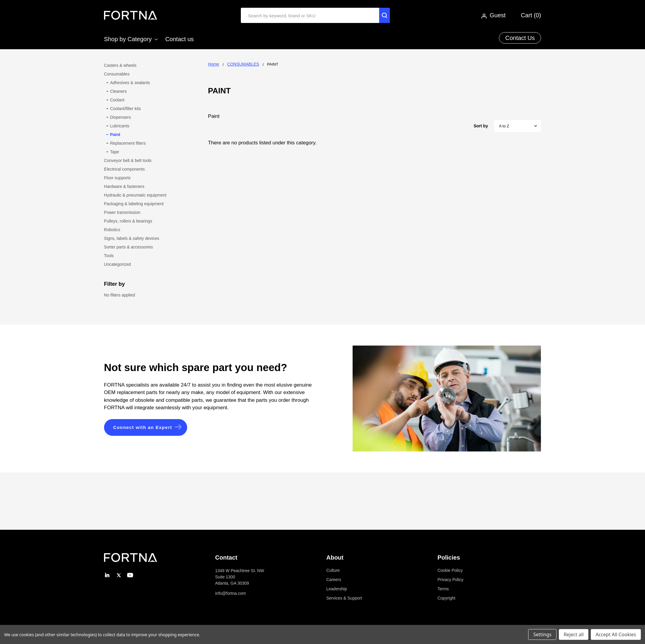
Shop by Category (131, 39)
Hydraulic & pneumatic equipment (135, 195)
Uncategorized (117, 264)
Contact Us (520, 38)
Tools (109, 256)
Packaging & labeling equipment (134, 204)
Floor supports (117, 178)
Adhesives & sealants (130, 83)
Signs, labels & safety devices (132, 238)
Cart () (531, 15)
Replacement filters (128, 143)
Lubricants (120, 126)
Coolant (117, 100)
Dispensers (120, 117)
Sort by (481, 126)
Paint (115, 135)
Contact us (179, 39)
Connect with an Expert (143, 427)
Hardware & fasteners (124, 186)
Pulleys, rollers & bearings (128, 221)
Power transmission (122, 212)
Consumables (117, 74)
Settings (542, 634)
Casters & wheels (120, 65)
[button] (146, 428)
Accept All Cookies (616, 634)
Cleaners (118, 91)
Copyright (446, 598)
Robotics (112, 230)
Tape (114, 152)
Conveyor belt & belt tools (128, 160)
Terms (443, 589)
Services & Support (344, 598)
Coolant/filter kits (125, 109)
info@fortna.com (231, 593)
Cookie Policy (450, 570)
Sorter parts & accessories (128, 247)
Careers (334, 580)
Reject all (574, 634)
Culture (333, 570)
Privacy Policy (451, 580)
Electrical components (124, 169)
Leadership (337, 589)
